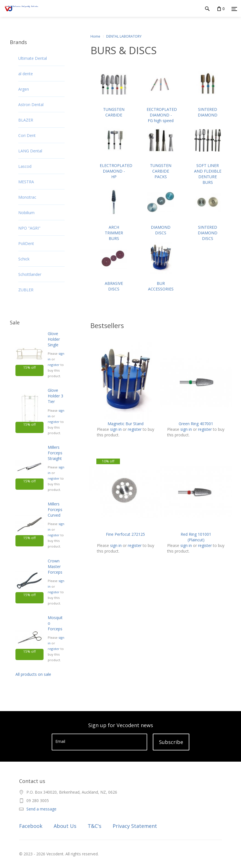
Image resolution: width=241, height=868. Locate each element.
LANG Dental (30, 151)
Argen (24, 89)
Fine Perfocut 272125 (125, 534)
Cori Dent (27, 135)
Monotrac (27, 197)
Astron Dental (31, 105)
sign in (116, 429)
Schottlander (30, 274)
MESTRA (26, 182)
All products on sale (33, 674)
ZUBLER (26, 290)
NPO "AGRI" (29, 228)
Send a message (41, 809)
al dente (26, 74)
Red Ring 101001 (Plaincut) (196, 537)
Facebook (31, 826)
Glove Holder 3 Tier (55, 396)
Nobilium (26, 213)
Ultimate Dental (33, 58)
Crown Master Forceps (55, 566)
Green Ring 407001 (196, 424)
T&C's (95, 826)
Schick (24, 259)
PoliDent (26, 243)
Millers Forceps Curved (55, 509)
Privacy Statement (135, 826)
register (54, 365)
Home (95, 36)
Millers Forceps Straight (55, 453)
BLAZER (26, 120)
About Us (65, 826)
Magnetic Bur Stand (126, 424)
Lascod (25, 166)
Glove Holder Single (54, 339)
